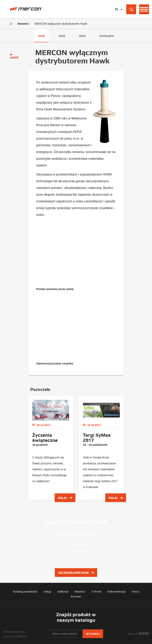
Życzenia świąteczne (45, 438)
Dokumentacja (117, 591)
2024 (82, 36)
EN (117, 15)
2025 (62, 36)
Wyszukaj (93, 634)
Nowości (23, 24)
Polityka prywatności (14, 632)
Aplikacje (63, 591)
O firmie (96, 591)
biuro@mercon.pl (81, 561)
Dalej (65, 498)
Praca (136, 591)
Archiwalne (107, 36)
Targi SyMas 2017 (97, 438)
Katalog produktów (25, 591)
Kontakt (76, 596)
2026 (41, 36)
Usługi (47, 591)
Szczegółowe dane (76, 573)
